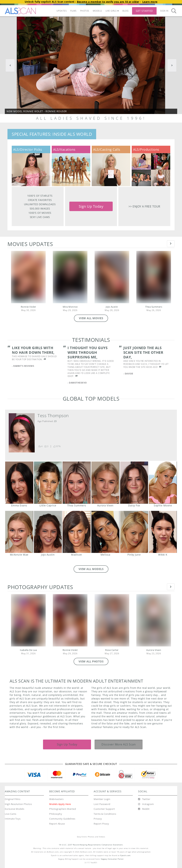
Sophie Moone (163, 483)
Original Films (13, 799)
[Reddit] (144, 809)
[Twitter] (144, 799)
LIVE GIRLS (112, 11)
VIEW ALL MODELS (91, 569)
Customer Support (104, 809)
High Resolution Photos (18, 804)
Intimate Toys (13, 819)
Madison (77, 532)
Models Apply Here (60, 804)
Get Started (144, 11)
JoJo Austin (112, 307)
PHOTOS (85, 11)
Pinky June (134, 532)
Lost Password (102, 804)
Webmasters (56, 799)
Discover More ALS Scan (119, 744)
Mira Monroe (70, 307)
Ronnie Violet (28, 307)
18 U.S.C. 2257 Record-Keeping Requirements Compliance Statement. (91, 845)
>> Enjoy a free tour (144, 206)
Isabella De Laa (28, 650)
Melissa (105, 532)
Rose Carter (112, 650)
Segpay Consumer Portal (112, 859)
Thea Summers (154, 307)
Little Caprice (48, 483)
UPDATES (62, 11)
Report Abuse (57, 824)
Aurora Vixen (105, 483)
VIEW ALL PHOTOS (91, 661)
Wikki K (163, 532)
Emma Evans (19, 483)
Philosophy (56, 814)
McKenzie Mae (19, 532)
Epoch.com (125, 855)
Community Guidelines (62, 819)
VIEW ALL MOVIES (91, 318)
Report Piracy (101, 824)
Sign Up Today (91, 206)
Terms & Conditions (105, 814)
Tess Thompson (53, 416)
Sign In (164, 11)
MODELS (97, 11)
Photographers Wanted (63, 809)
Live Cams (11, 814)
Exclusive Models (14, 809)
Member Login (102, 799)
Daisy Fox (134, 483)
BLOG (125, 11)
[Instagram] (146, 804)
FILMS (73, 11)
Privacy (98, 819)
